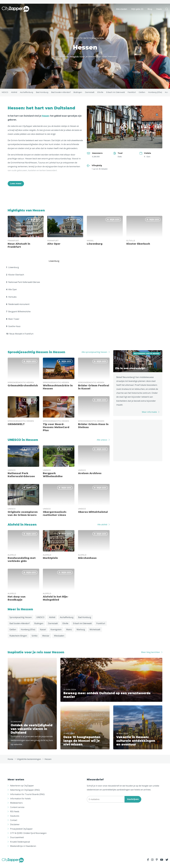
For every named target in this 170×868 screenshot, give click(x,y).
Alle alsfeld (102, 528)
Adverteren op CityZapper (22, 789)
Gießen (142, 94)
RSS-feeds (15, 815)
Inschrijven (133, 803)
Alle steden (122, 9)
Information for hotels (20, 802)
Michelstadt (95, 633)
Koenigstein (56, 633)
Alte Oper (12, 293)
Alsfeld (14, 94)
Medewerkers (16, 806)
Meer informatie (149, 415)
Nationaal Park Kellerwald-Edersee (23, 285)
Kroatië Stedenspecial (20, 845)
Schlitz (35, 639)
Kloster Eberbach (15, 278)
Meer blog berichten (151, 656)
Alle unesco (102, 443)
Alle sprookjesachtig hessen (94, 355)
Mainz (69, 633)
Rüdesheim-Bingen (18, 639)
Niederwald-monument (18, 307)
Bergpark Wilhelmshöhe (18, 315)
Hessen (45, 119)
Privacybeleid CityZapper (21, 832)
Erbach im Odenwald (115, 94)
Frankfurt (132, 94)
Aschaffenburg (26, 94)
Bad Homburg (42, 94)
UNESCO (4, 94)
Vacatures (15, 819)
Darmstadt (90, 94)
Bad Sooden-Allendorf (61, 94)
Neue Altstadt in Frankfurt (20, 337)
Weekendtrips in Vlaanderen (23, 849)
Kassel (43, 633)
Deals (159, 9)
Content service (17, 811)
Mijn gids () (137, 9)
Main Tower (13, 322)
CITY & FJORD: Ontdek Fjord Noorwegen (28, 836)
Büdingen (78, 94)
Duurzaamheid (17, 841)
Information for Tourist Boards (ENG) (27, 798)
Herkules (11, 300)
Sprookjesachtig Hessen (21, 621)
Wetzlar (46, 639)
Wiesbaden (59, 639)
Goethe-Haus (13, 330)
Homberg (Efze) (155, 94)
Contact (14, 823)
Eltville (100, 94)
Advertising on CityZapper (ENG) (25, 793)
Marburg (81, 633)
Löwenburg (12, 271)
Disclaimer (15, 828)
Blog (150, 9)
